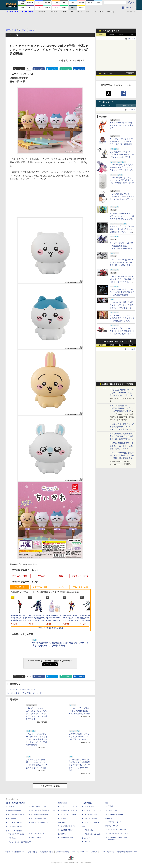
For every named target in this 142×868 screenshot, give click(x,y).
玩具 (88, 12)
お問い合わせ (32, 852)
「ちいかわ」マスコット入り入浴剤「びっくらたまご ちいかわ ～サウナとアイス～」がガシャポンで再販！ (36, 714)
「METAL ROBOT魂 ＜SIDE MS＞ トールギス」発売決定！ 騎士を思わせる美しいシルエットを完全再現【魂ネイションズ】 (122, 265)
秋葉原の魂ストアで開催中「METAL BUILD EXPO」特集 (118, 385)
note (67, 69)
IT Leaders (12, 818)
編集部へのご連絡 (62, 852)
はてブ (54, 69)
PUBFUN (109, 818)
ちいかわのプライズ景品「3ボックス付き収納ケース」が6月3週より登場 (79, 711)
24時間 (111, 34)
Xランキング (108, 102)
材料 (102, 12)
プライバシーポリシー (80, 852)
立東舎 (63, 818)
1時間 (101, 34)
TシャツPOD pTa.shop (117, 829)
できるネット (13, 838)
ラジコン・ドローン (80, 576)
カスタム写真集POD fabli (118, 833)
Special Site (108, 74)
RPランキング (106, 106)
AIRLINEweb (89, 806)
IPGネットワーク (112, 826)
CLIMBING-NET (67, 830)
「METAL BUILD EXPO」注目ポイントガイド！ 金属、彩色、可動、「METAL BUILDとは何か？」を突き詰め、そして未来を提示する (122, 449)
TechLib (87, 841)
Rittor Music (63, 803)
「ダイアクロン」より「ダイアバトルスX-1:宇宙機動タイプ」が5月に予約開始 (122, 292)
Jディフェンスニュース (93, 810)
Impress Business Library (40, 814)
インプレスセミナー (38, 818)
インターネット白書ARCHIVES (20, 842)
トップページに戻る (50, 786)
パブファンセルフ (115, 822)
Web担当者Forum (15, 810)
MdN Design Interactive (93, 834)
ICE (107, 803)
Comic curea (113, 810)
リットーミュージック (69, 806)
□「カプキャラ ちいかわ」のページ (25, 693)
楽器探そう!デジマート (69, 810)
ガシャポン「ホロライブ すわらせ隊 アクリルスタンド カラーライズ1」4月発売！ (121, 141)
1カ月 (131, 34)
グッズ (80, 12)
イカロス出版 (87, 803)
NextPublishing (37, 837)
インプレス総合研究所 (16, 814)
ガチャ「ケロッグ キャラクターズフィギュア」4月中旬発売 (121, 125)
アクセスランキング (111, 31)
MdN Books (89, 830)
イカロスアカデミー (92, 823)
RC (72, 12)
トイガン (64, 12)
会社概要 (94, 852)
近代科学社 (62, 834)
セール (110, 12)
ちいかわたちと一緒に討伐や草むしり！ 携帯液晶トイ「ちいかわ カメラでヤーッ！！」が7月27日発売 (79, 765)
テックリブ (86, 838)
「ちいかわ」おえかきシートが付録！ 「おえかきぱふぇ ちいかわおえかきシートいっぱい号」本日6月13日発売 (37, 739)
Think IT (11, 806)
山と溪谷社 (62, 823)
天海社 (111, 806)
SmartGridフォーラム (39, 806)
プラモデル (41, 12)
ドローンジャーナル (16, 823)
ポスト (21, 69)
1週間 (121, 34)
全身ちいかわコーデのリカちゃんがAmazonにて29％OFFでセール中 (79, 737)
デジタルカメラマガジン (17, 834)
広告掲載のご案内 (47, 852)
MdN (84, 827)
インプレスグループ (107, 852)
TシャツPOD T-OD (68, 814)
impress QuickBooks (115, 814)
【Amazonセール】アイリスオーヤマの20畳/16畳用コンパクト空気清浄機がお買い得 (122, 180)
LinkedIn (81, 69)
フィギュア (53, 12)
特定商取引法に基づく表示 (127, 852)
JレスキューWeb (91, 818)
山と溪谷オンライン (68, 826)
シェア (40, 69)
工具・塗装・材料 (80, 587)
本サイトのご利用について (15, 852)
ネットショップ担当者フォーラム (43, 810)
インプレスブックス (38, 833)
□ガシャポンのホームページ (21, 689)
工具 (95, 12)
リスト (29, 69)
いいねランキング (126, 106)
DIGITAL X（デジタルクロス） (42, 823)
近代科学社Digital (67, 837)
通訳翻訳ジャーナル (92, 814)
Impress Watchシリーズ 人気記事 (117, 341)
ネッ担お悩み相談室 (16, 827)
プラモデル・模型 (20, 576)
